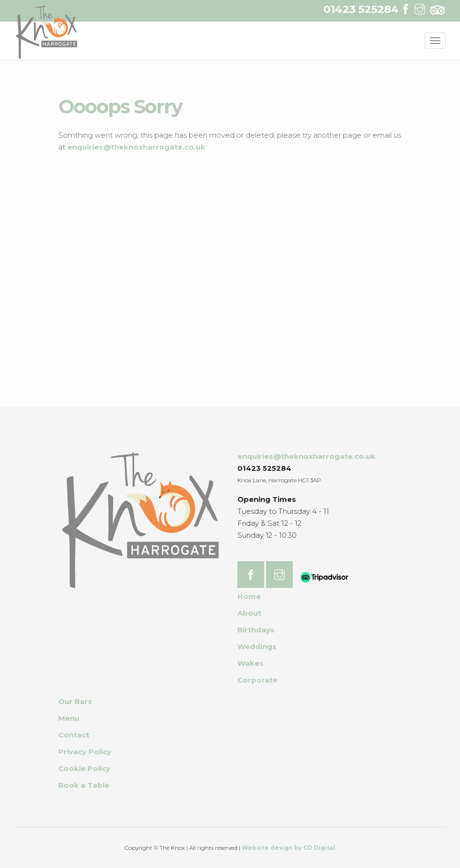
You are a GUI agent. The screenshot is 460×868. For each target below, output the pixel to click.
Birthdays (256, 630)
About (249, 613)
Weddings (257, 646)
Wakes (251, 663)
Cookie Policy (84, 768)
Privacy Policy (85, 752)
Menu (69, 718)
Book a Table (84, 785)
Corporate (257, 680)
